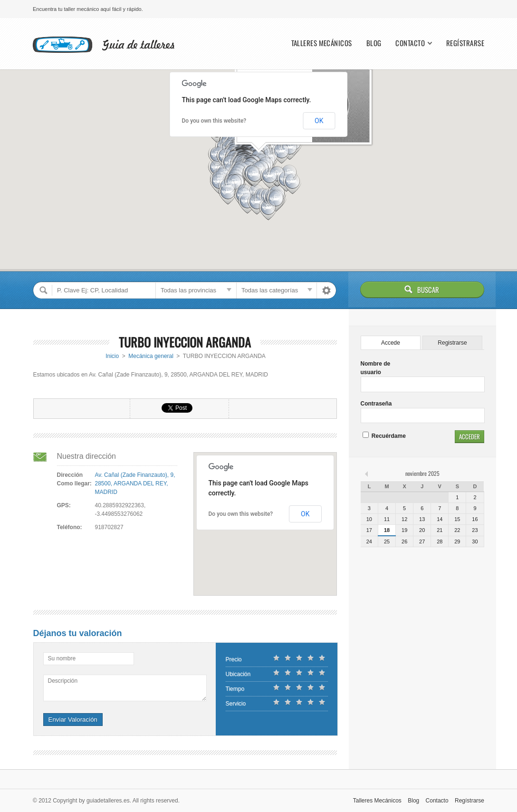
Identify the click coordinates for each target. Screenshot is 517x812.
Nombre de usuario (376, 368)
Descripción (63, 681)
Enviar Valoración (73, 720)
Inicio (112, 356)
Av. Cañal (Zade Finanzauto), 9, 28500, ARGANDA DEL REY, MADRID (135, 483)
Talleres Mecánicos (322, 43)
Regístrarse (465, 43)
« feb (367, 474)
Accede (391, 343)
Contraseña (376, 404)
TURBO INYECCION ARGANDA (185, 342)
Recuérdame (384, 436)
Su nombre (62, 658)
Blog (374, 43)
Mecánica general (151, 356)
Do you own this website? (214, 121)
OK (319, 121)
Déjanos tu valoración (78, 633)
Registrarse (452, 343)
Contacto (410, 43)
